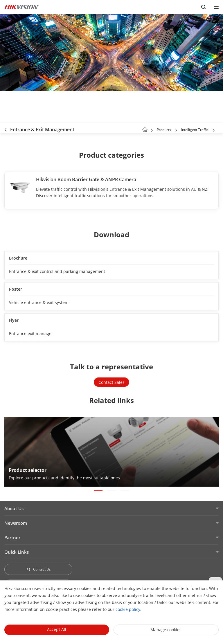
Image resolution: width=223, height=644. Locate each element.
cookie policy (128, 609)
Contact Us (38, 569)
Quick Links (17, 552)
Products (164, 130)
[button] (176, 130)
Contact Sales (111, 382)
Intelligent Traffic (195, 130)
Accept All (57, 629)
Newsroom (16, 523)
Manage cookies (166, 630)
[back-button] (6, 128)
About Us (14, 508)
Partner (12, 537)
